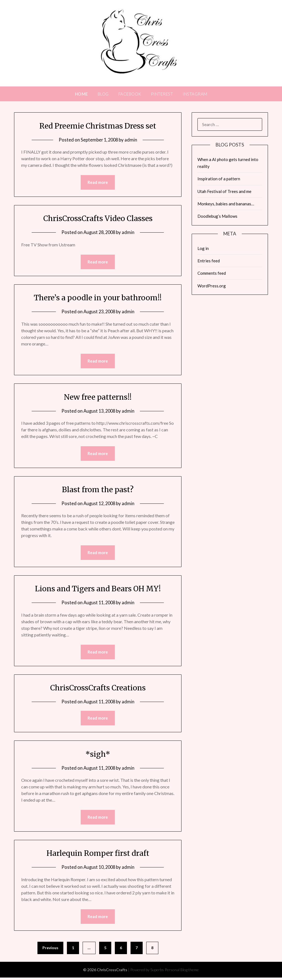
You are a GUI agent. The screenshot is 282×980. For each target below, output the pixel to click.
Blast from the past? (98, 490)
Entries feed (209, 261)
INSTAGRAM (195, 94)
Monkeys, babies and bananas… (226, 204)
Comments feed (212, 273)
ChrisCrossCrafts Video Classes (98, 218)
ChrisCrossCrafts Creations (98, 689)
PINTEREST (162, 94)
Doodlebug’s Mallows (217, 216)
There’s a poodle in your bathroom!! (98, 298)
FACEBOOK (130, 94)
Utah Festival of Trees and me (224, 191)
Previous (50, 950)
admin (132, 140)
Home (82, 94)
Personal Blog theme (182, 972)
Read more (98, 183)
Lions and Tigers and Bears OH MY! (98, 590)
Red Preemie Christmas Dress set (98, 126)
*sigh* (98, 756)
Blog (103, 94)
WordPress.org (212, 286)
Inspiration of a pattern (219, 179)
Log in (203, 248)
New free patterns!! (98, 398)
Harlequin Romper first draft (98, 855)
